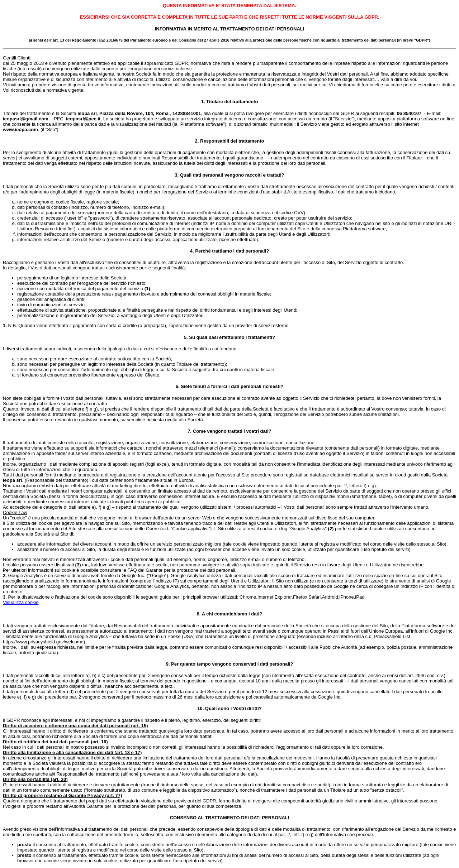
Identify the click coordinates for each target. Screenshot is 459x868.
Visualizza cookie (21, 602)
